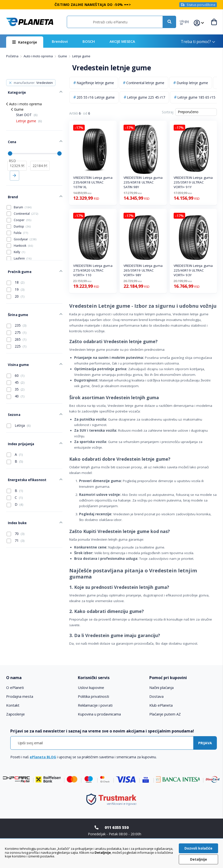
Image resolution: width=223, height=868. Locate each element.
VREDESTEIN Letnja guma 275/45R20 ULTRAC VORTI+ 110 (93, 270)
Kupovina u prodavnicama (99, 714)
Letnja (19, 406)
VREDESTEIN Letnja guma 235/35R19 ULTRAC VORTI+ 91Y (193, 182)
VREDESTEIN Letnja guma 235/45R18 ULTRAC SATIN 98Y (143, 182)
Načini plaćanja (161, 687)
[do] (40, 160)
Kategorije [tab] (15, 91)
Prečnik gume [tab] (17, 261)
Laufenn (23, 250)
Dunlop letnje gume (192, 83)
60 (16, 359)
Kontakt (13, 705)
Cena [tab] (10, 138)
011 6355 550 (117, 827)
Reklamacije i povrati (95, 705)
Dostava (156, 696)
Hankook (23, 237)
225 (17, 332)
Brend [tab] (11, 189)
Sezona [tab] (12, 396)
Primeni (14, 169)
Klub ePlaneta (161, 705)
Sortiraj (168, 112)
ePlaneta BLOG (43, 757)
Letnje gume (29, 118)
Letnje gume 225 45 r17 (146, 97)
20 (16, 285)
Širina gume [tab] (16, 302)
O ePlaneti (15, 687)
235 (17, 312)
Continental (26, 205)
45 (16, 366)
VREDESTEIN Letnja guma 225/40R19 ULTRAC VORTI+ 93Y (193, 270)
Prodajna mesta (20, 696)
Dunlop (22, 218)
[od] (17, 160)
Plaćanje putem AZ (165, 714)
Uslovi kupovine (91, 687)
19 (16, 278)
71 (16, 514)
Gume (63, 56)
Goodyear (25, 231)
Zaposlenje (15, 714)
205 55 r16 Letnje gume (96, 97)
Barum (23, 199)
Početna (13, 56)
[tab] (40, 678)
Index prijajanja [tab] (19, 423)
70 (16, 507)
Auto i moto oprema (39, 56)
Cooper (22, 211)
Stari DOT (27, 112)
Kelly (19, 243)
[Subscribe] (205, 743)
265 (17, 325)
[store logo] (30, 22)
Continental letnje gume (145, 83)
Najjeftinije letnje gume (95, 83)
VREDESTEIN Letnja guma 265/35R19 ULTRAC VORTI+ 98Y (143, 270)
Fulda (21, 224)
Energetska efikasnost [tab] (25, 457)
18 (16, 271)
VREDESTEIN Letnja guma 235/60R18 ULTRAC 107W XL (93, 182)
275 (17, 319)
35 (16, 373)
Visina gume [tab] (16, 349)
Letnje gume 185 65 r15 (196, 97)
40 (16, 380)
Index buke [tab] (15, 497)
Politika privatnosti (93, 696)
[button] (187, 22)
